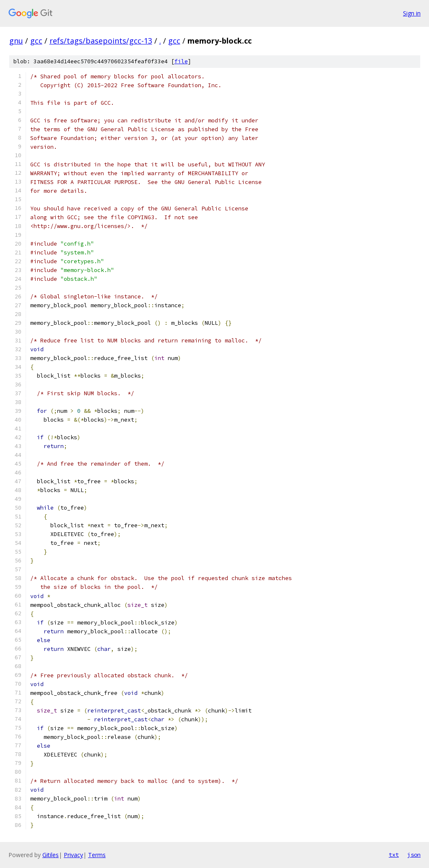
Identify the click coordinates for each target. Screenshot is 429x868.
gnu (16, 41)
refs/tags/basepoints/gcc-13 (101, 41)
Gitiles (51, 855)
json (414, 855)
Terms (97, 855)
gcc (36, 41)
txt (394, 855)
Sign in (412, 13)
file (181, 61)
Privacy (73, 855)
